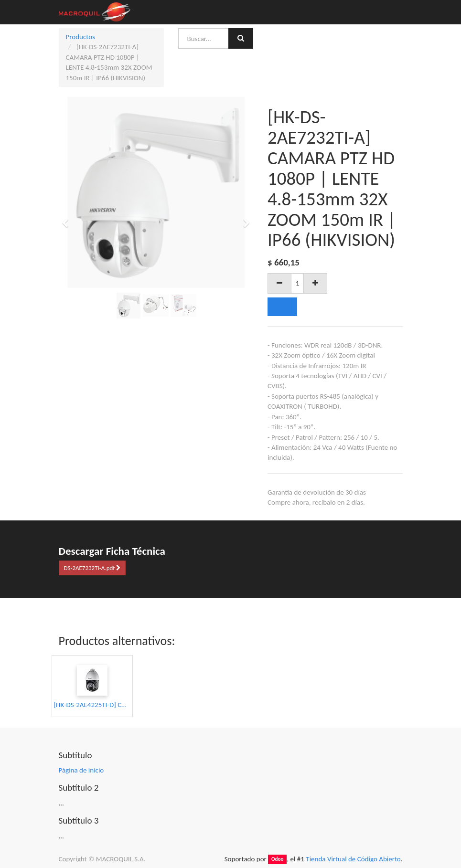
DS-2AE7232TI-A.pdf (92, 568)
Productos (80, 37)
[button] (69, 219)
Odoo (278, 859)
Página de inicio (81, 770)
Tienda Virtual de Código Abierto (353, 859)
